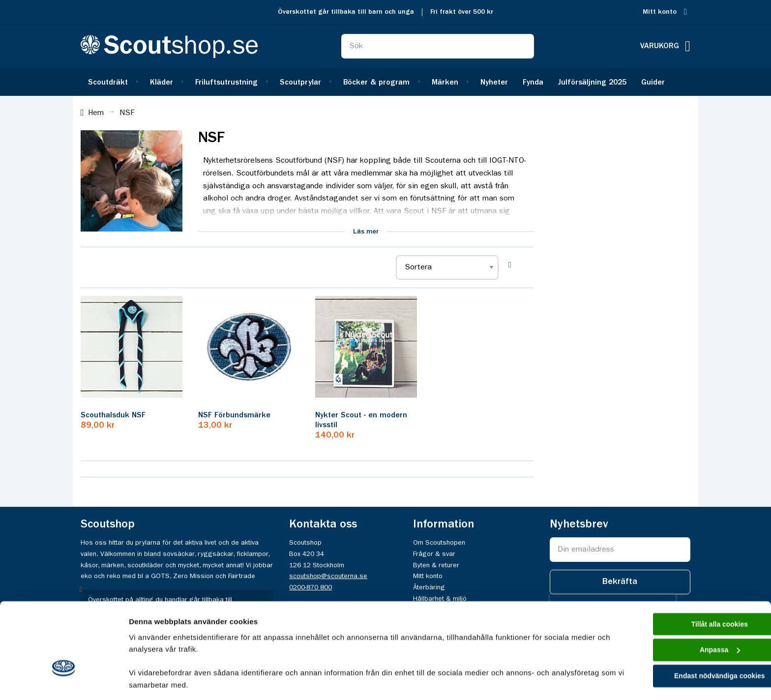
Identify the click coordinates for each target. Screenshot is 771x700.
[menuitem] (112, 82)
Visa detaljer (151, 681)
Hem (96, 113)
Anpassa (689, 588)
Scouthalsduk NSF (113, 415)
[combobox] (438, 46)
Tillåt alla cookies (689, 560)
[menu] (385, 82)
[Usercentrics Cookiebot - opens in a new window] (64, 681)
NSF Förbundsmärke (234, 415)
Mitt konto (660, 12)
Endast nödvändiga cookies (689, 616)
